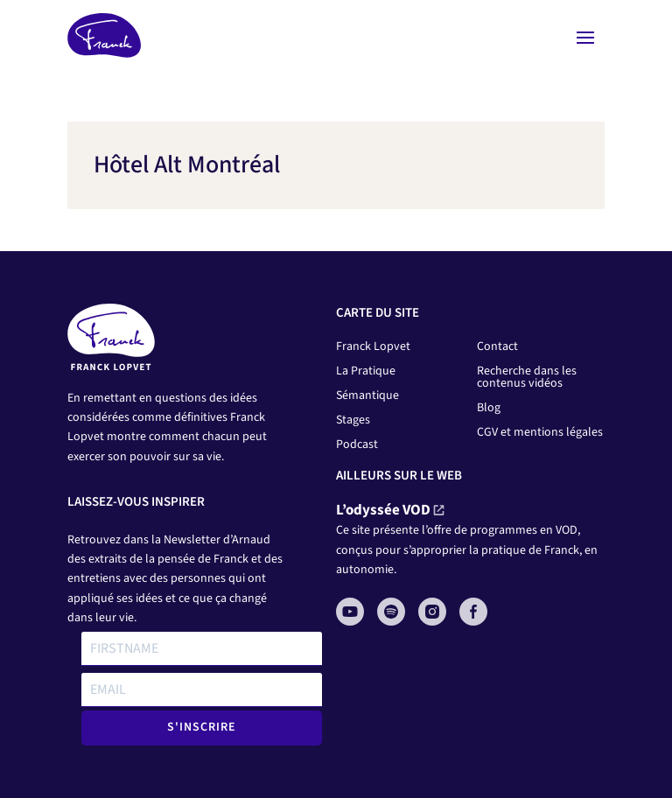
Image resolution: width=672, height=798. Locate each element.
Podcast (357, 444)
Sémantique (367, 395)
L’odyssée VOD (383, 510)
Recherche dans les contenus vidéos (527, 377)
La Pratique (366, 371)
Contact (497, 346)
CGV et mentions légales (540, 432)
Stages (353, 420)
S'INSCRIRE (202, 727)
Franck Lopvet (373, 346)
